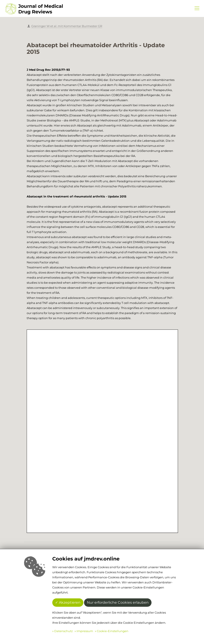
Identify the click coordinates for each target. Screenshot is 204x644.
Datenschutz (64, 631)
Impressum (85, 631)
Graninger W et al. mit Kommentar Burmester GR (67, 26)
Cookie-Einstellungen (113, 631)
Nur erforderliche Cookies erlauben (118, 602)
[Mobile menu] (197, 8)
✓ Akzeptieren (68, 602)
